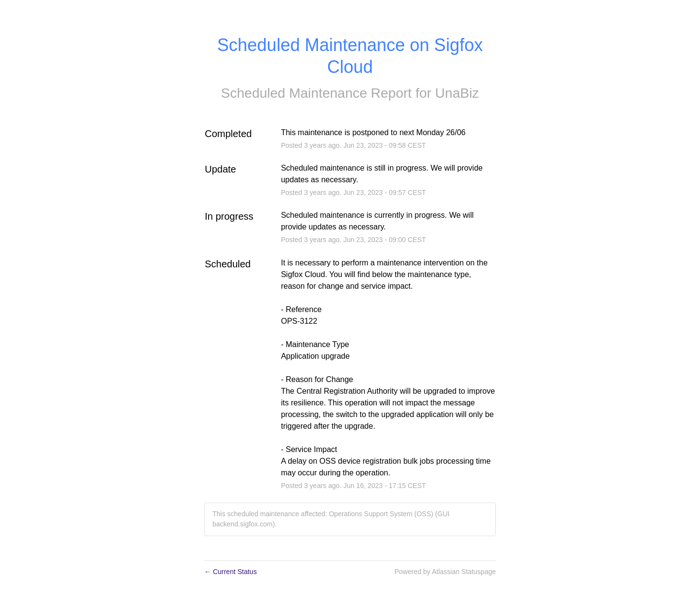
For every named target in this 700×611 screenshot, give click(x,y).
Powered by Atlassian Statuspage (445, 572)
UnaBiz (457, 93)
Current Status (230, 572)
